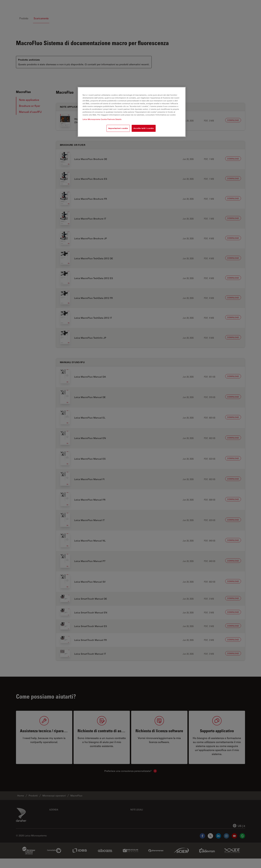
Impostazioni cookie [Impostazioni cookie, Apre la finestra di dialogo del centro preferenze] (118, 128)
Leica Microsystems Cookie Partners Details (102, 119)
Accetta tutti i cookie (144, 128)
